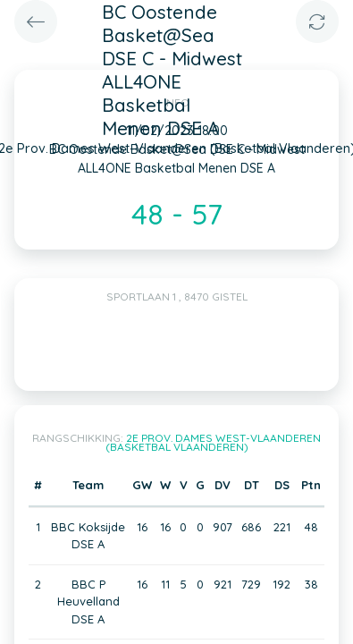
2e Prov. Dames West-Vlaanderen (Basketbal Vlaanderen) (214, 442)
